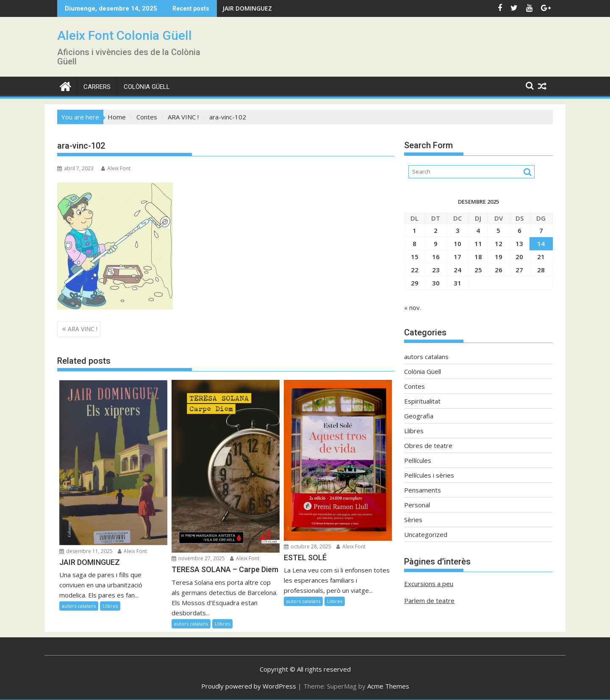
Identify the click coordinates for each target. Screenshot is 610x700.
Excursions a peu (429, 584)
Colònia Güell (147, 87)
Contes (415, 386)
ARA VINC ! (83, 329)
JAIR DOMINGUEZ (247, 8)
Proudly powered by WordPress (249, 686)
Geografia (419, 416)
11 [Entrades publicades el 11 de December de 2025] (478, 243)
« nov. (413, 307)
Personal (417, 505)
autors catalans (79, 606)
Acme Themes (388, 686)
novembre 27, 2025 (198, 558)
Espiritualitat (422, 401)
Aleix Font (116, 168)
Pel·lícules (418, 460)
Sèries (413, 520)
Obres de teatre (428, 445)
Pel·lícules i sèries (429, 475)
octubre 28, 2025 (308, 546)
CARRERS (97, 87)
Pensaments (423, 490)
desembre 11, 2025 (86, 551)
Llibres (110, 606)
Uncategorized (426, 534)
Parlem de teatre (429, 600)
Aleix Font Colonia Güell (125, 35)
